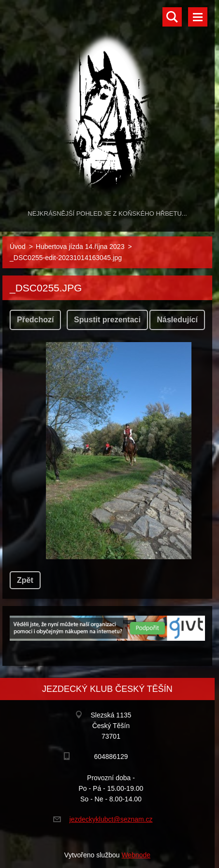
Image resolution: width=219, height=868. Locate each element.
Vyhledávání (172, 17)
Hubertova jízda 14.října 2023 (80, 247)
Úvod (18, 247)
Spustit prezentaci (107, 320)
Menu (198, 17)
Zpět (25, 580)
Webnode (136, 855)
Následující (177, 320)
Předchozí (35, 320)
